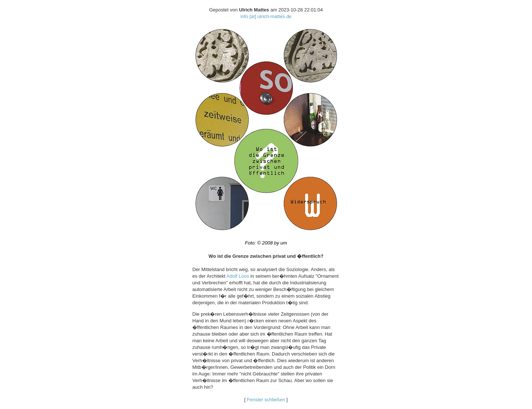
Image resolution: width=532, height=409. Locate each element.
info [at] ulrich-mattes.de (266, 16)
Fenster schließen (266, 400)
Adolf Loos (238, 276)
